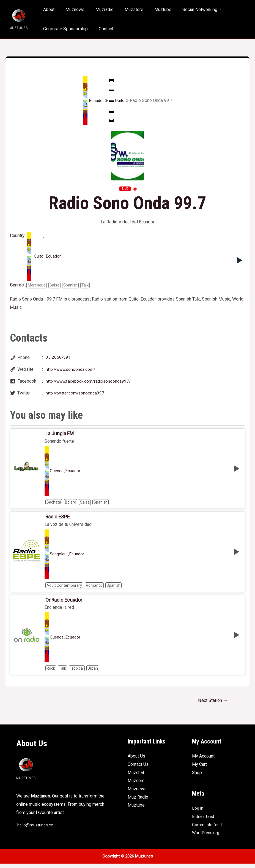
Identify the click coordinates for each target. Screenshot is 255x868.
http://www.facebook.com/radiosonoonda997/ (90, 382)
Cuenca (57, 474)
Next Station (212, 705)
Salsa (56, 285)
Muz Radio (138, 801)
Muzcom (136, 785)
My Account (203, 760)
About (48, 10)
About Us (136, 760)
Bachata (54, 505)
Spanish (73, 285)
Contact (103, 29)
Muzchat (136, 777)
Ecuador (93, 101)
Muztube (153, 10)
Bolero (71, 505)
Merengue (37, 285)
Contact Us (138, 769)
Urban (93, 672)
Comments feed (208, 829)
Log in (198, 812)
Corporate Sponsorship (64, 29)
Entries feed (204, 821)
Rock (51, 672)
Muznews (72, 10)
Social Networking (188, 10)
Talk (89, 285)
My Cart (199, 769)
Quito (117, 101)
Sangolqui (59, 557)
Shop (197, 777)
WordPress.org (207, 837)
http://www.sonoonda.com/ (72, 370)
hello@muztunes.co (36, 829)
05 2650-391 (58, 358)
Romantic (94, 588)
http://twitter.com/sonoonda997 (76, 395)
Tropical (77, 672)
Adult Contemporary (64, 588)
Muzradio (99, 10)
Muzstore (126, 10)
